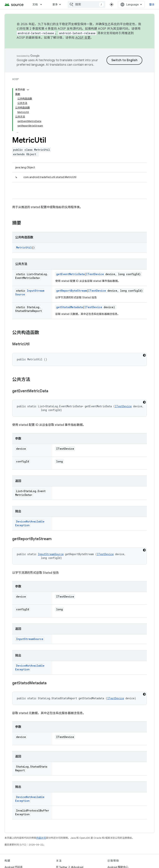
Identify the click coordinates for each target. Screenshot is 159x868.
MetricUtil (24, 247)
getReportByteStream (71, 291)
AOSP (15, 79)
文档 (35, 5)
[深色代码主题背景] (144, 355)
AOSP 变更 (83, 38)
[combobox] (86, 5)
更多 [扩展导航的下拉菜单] (55, 5)
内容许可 (41, 838)
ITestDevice (95, 274)
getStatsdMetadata (70, 307)
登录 (152, 5)
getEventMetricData (70, 274)
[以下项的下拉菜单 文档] (43, 5)
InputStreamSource (51, 554)
